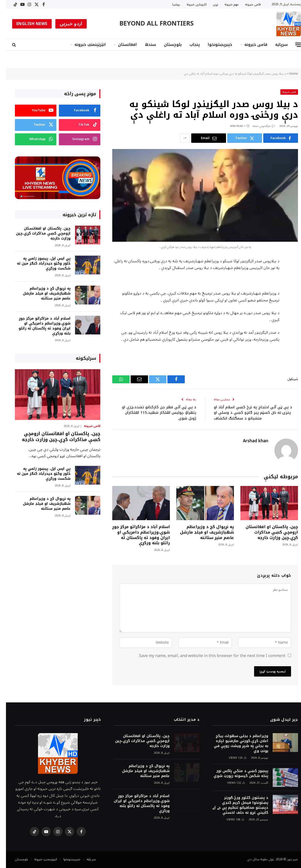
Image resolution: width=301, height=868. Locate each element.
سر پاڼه (85, 859)
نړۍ (210, 4)
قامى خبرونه (247, 4)
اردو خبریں (65, 24)
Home (288, 74)
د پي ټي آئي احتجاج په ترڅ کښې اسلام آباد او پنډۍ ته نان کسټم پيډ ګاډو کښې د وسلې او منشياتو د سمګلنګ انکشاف (247, 413)
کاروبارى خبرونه (191, 4)
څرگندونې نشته (258, 126)
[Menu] (292, 45)
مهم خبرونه (226, 4)
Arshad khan (250, 441)
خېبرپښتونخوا (214, 45)
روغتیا (170, 4)
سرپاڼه (275, 45)
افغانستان (121, 45)
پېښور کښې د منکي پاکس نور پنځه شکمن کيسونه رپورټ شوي (235, 774)
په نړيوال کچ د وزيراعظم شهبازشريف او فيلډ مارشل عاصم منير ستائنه (201, 532)
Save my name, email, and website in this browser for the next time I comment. (206, 656)
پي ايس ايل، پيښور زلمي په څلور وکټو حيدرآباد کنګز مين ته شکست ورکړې (38, 264)
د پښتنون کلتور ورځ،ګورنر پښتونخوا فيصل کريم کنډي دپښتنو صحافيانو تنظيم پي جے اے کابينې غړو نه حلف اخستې (234, 805)
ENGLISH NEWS (26, 24)
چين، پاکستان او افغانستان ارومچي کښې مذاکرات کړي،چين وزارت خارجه (266, 532)
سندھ (144, 45)
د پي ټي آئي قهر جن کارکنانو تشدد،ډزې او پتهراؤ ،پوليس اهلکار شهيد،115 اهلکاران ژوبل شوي (153, 413)
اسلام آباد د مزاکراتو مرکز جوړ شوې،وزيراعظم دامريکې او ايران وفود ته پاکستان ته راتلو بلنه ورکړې (135, 535)
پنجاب (189, 45)
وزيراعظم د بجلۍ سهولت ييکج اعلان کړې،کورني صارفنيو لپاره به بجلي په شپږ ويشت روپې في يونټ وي (235, 744)
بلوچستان (167, 45)
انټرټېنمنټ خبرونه (84, 45)
